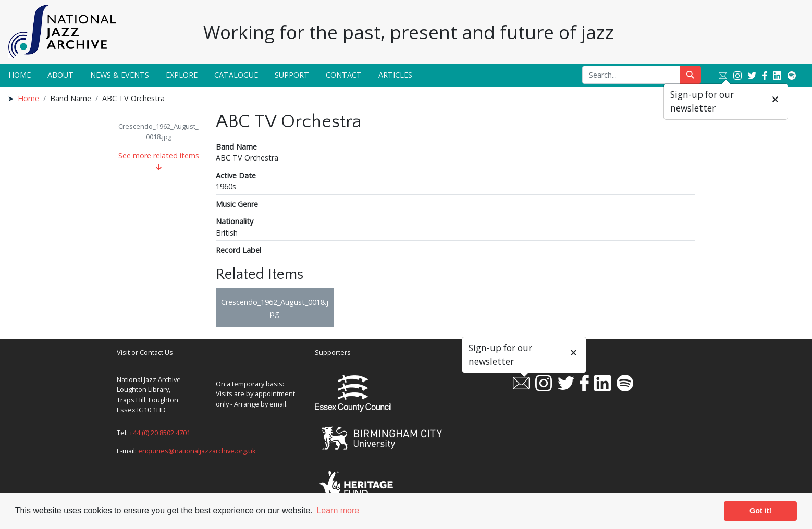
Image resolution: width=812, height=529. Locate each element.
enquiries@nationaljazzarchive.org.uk (197, 451)
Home (20, 75)
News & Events (120, 75)
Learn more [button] (338, 510)
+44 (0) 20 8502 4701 (160, 433)
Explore (182, 75)
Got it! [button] (760, 511)
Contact (344, 75)
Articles (395, 75)
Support (292, 75)
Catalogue (236, 75)
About (60, 75)
